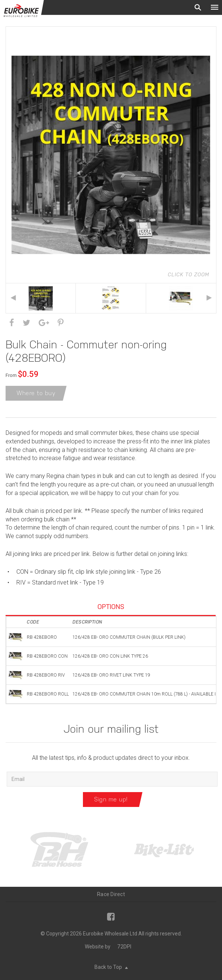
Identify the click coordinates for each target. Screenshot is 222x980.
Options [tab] (111, 607)
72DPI (124, 947)
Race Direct (111, 894)
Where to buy (36, 393)
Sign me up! (111, 799)
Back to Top (111, 967)
